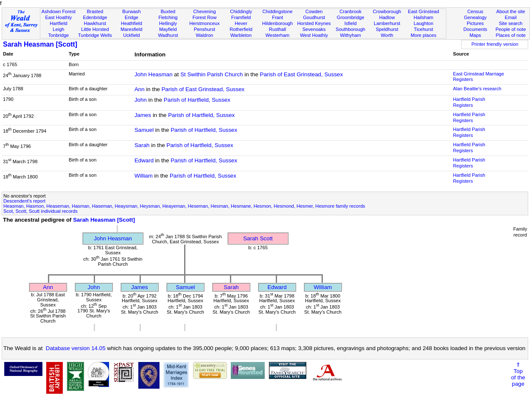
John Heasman (154, 74)
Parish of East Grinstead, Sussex (302, 74)
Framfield (241, 17)
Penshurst (204, 29)
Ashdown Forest (59, 11)
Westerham (278, 35)
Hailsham (423, 17)
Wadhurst (168, 35)
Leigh (58, 29)
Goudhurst (314, 17)
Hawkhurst (95, 23)
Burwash (131, 11)
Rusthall (277, 29)
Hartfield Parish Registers (469, 102)
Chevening (204, 11)
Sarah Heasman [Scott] (40, 44)
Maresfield (131, 29)
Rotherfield (241, 29)
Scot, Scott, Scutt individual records (41, 211)
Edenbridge (95, 17)
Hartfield (58, 23)
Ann (140, 89)
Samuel (144, 130)
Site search (511, 23)
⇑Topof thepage (518, 374)
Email (511, 17)
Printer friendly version (495, 44)
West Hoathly (314, 35)
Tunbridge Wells (95, 35)
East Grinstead (423, 11)
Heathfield (132, 23)
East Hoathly (58, 17)
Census (475, 11)
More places (424, 35)
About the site (511, 11)
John (141, 100)
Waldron (205, 35)
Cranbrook (350, 11)
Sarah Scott (258, 238)
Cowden (314, 11)
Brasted (95, 11)
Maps (475, 35)
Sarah (142, 145)
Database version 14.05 (76, 348)
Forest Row (205, 17)
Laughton (423, 23)
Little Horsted (95, 29)
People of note (511, 29)
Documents (475, 29)
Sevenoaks (314, 29)
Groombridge (351, 17)
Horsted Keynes (314, 23)
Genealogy (475, 17)
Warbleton (241, 35)
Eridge (132, 17)
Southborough (350, 29)
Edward (144, 160)
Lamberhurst (387, 23)
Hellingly (168, 23)
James (143, 115)
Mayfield (168, 29)
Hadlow (387, 17)
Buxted (168, 11)
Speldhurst (387, 29)
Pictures (475, 23)
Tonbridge (59, 35)
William (144, 176)
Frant (277, 17)
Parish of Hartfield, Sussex (197, 100)
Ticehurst (424, 29)
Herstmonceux (204, 23)
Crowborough (387, 11)
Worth (387, 35)
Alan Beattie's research (477, 89)
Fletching (168, 17)
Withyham (350, 35)
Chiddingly (241, 11)
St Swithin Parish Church (211, 74)
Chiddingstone (278, 11)
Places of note (511, 35)
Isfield (351, 23)
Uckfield (132, 35)
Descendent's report (24, 201)
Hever (241, 23)
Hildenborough (277, 23)
